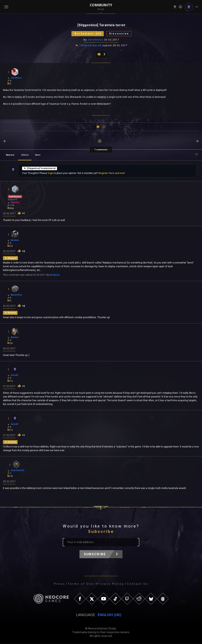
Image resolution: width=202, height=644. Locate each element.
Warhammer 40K (87, 34)
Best (38, 155)
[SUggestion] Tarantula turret (40, 168)
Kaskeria (54, 275)
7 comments (101, 150)
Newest (10, 155)
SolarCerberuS (91, 46)
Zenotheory (95, 40)
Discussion (120, 34)
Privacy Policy (110, 584)
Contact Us (137, 584)
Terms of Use (81, 584)
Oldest (25, 155)
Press (59, 584)
